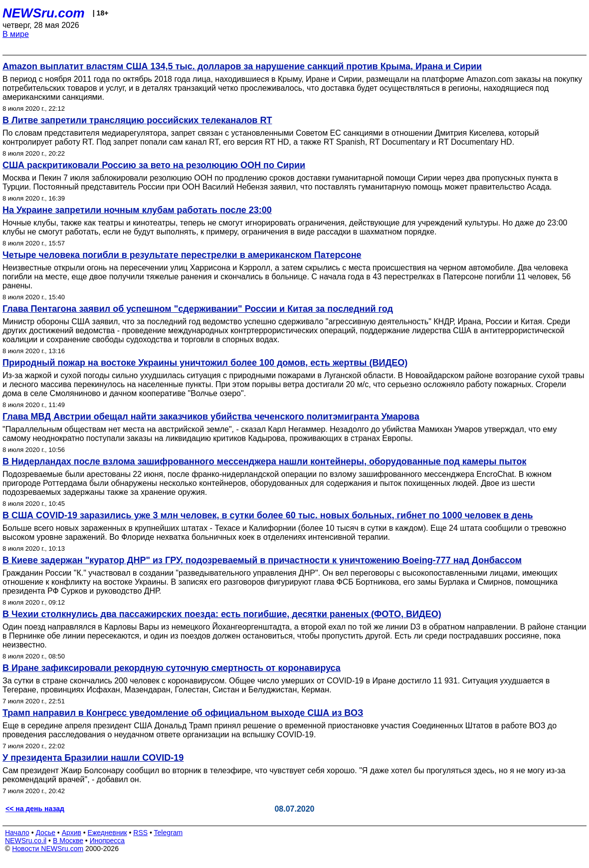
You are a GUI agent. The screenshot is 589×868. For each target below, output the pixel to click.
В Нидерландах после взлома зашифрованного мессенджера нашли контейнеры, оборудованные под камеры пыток (264, 461)
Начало (17, 833)
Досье (45, 833)
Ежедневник (107, 833)
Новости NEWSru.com (48, 849)
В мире (16, 34)
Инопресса (107, 841)
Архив (72, 833)
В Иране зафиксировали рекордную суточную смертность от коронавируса (172, 668)
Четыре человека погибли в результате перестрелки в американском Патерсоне (182, 255)
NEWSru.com (44, 13)
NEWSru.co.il (26, 841)
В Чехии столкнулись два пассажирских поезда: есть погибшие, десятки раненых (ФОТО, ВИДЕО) (222, 614)
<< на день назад (35, 809)
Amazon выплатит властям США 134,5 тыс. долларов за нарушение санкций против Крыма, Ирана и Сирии (242, 66)
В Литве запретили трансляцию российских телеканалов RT (137, 120)
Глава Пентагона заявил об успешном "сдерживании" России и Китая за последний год (198, 309)
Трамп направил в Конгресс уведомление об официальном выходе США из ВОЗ (183, 713)
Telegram (169, 833)
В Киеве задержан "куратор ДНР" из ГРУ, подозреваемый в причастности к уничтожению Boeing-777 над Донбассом (262, 560)
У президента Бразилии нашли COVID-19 (93, 758)
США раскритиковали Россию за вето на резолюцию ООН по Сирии (154, 165)
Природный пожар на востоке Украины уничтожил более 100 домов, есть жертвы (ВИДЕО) (205, 363)
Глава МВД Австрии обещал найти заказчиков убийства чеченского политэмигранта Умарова (211, 417)
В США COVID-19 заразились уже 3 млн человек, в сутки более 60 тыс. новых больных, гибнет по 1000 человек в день (268, 515)
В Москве (68, 841)
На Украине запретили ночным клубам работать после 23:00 (137, 210)
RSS (140, 833)
